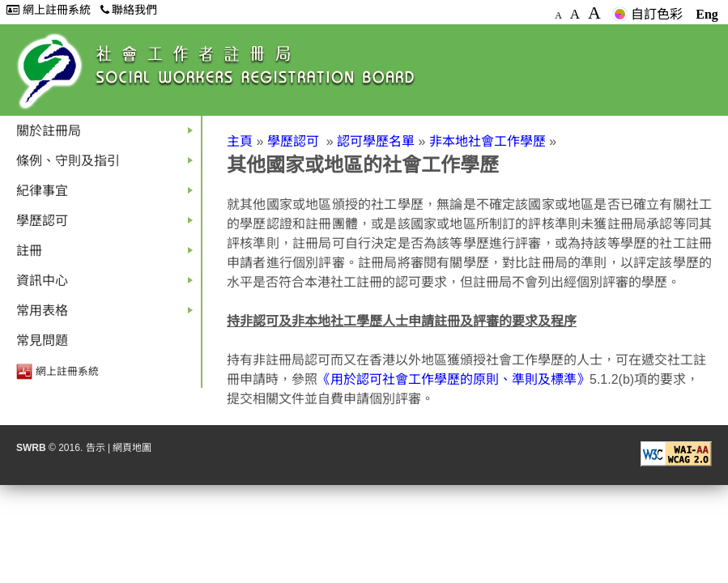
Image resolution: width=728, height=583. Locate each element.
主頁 (240, 141)
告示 (96, 448)
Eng (707, 14)
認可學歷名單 (376, 141)
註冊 (108, 255)
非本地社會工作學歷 (487, 141)
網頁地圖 (132, 448)
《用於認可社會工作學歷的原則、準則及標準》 (453, 379)
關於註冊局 (108, 135)
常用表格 (108, 315)
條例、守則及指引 (108, 165)
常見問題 (42, 340)
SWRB (31, 448)
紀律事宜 (108, 195)
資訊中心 (108, 285)
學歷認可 (108, 225)
